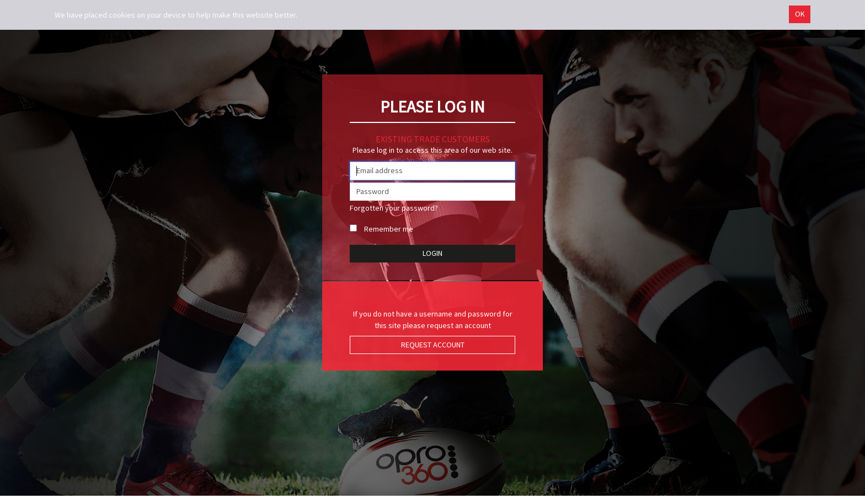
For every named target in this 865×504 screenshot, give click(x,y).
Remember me (389, 229)
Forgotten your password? (394, 208)
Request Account (433, 345)
